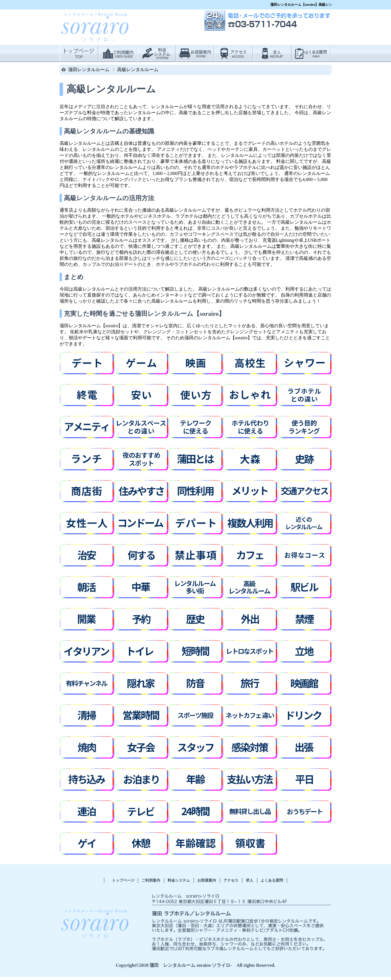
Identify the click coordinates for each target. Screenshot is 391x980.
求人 (249, 880)
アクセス (231, 880)
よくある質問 (272, 880)
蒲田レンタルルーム (89, 70)
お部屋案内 (207, 880)
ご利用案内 (151, 880)
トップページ (123, 880)
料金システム (179, 880)
